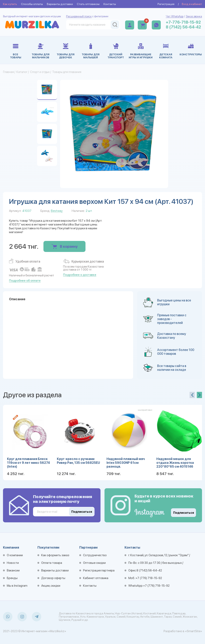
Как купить (10, 4)
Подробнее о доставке (80, 275)
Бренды (12, 578)
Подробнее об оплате (25, 281)
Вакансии (13, 570)
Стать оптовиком (88, 4)
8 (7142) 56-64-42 (183, 27)
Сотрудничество (95, 555)
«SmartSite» (193, 631)
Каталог (22, 72)
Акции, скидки (51, 586)
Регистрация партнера (99, 570)
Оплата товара (52, 563)
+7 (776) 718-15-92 (149, 578)
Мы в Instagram (17, 586)
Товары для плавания (67, 72)
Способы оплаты (32, 4)
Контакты (110, 4)
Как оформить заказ (55, 555)
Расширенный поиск (79, 16)
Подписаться (184, 513)
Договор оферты (53, 578)
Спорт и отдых (40, 72)
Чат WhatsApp (175, 16)
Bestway (57, 211)
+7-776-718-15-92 (183, 22)
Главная (8, 72)
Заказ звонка (194, 16)
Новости (13, 563)
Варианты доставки (60, 4)
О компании (15, 555)
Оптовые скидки (94, 563)
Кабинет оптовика (96, 578)
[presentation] (192, 395)
